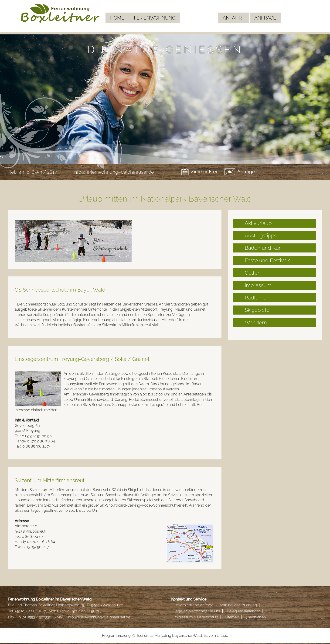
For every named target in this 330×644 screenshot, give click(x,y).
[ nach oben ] (257, 617)
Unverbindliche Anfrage (193, 605)
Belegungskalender (243, 611)
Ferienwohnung (155, 18)
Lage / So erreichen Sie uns (197, 611)
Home (117, 18)
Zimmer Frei (199, 172)
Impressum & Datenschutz (196, 617)
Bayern (210, 636)
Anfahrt (234, 18)
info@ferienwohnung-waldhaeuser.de (114, 172)
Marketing (163, 636)
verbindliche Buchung (238, 605)
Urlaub (223, 636)
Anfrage (265, 18)
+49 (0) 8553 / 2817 (37, 172)
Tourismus (145, 636)
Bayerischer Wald (187, 636)
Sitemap (232, 617)
